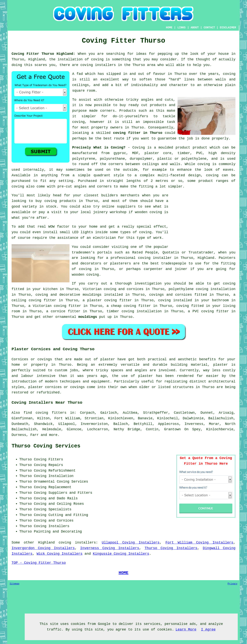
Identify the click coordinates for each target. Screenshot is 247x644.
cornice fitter (66, 311)
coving (204, 164)
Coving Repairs (49, 465)
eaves (228, 170)
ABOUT (195, 28)
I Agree (208, 630)
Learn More (186, 630)
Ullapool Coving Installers (131, 543)
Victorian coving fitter (57, 306)
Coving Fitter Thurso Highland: (43, 54)
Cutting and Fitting (68, 515)
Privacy (233, 584)
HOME (169, 28)
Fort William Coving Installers (199, 543)
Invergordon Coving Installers (43, 548)
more (53, 435)
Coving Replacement (53, 487)
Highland (46, 543)
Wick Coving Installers (60, 554)
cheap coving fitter (131, 306)
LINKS (182, 28)
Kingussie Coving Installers (121, 554)
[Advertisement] (203, 220)
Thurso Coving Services (46, 446)
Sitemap (14, 584)
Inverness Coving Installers (110, 548)
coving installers (77, 543)
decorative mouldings (80, 295)
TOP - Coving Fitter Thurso (39, 563)
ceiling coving (26, 300)
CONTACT (209, 28)
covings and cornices (170, 295)
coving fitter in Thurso (138, 133)
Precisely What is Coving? (99, 148)
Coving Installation (54, 476)
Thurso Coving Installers (171, 548)
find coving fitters (45, 413)
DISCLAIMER (228, 28)
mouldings (88, 317)
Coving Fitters (49, 459)
